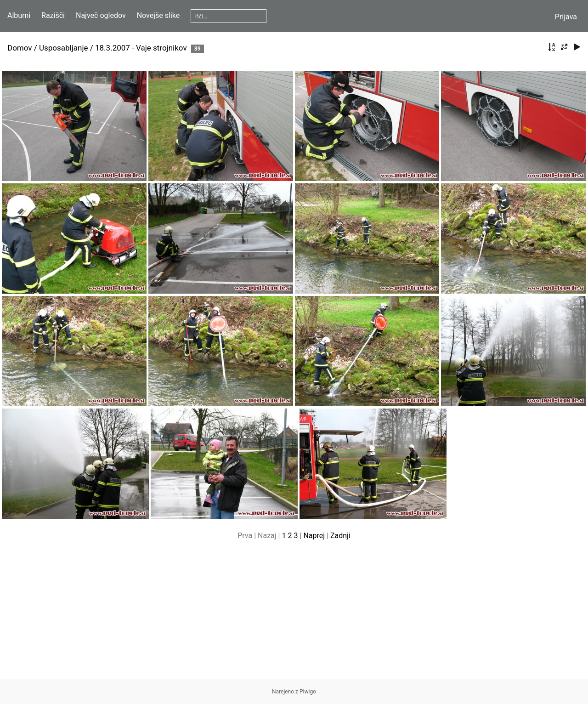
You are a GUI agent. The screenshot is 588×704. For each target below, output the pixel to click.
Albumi (19, 15)
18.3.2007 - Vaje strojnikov (141, 48)
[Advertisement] (294, 615)
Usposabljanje (64, 48)
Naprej (314, 536)
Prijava (566, 17)
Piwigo (308, 692)
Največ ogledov (101, 15)
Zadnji (340, 536)
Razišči (53, 15)
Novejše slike (158, 15)
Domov (20, 48)
